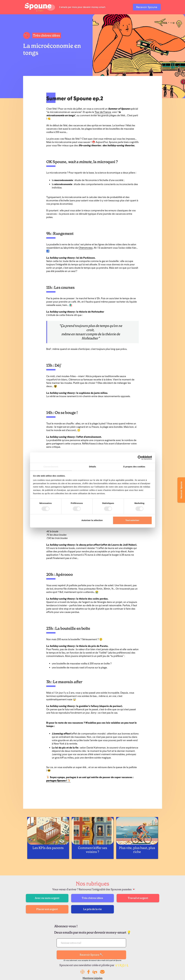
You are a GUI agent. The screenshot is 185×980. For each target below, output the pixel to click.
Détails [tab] (93, 467)
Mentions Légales (92, 978)
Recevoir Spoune (147, 7)
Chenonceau (86, 248)
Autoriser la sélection (92, 520)
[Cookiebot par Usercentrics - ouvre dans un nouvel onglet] (140, 458)
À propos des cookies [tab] (134, 467)
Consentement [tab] (51, 467)
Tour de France (103, 112)
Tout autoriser (132, 520)
